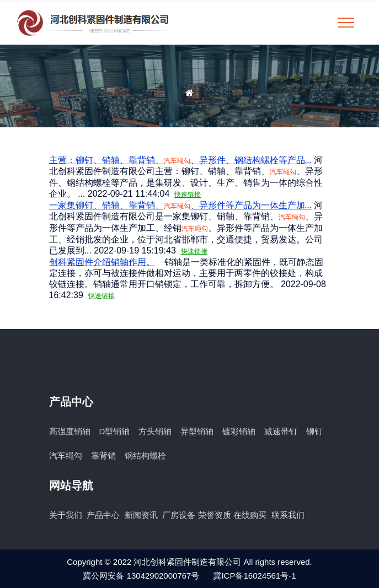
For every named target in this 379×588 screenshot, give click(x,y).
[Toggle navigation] (346, 23)
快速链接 (188, 195)
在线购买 (251, 515)
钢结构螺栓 (145, 455)
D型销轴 (115, 431)
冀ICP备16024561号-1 (254, 576)
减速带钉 (281, 431)
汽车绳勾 (66, 455)
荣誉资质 (215, 515)
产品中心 (104, 515)
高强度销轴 (70, 431)
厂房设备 (179, 515)
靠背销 (103, 455)
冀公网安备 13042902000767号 (141, 576)
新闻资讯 (142, 515)
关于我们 (67, 515)
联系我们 (288, 515)
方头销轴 (155, 431)
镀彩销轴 (239, 431)
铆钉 (314, 431)
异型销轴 (197, 431)
